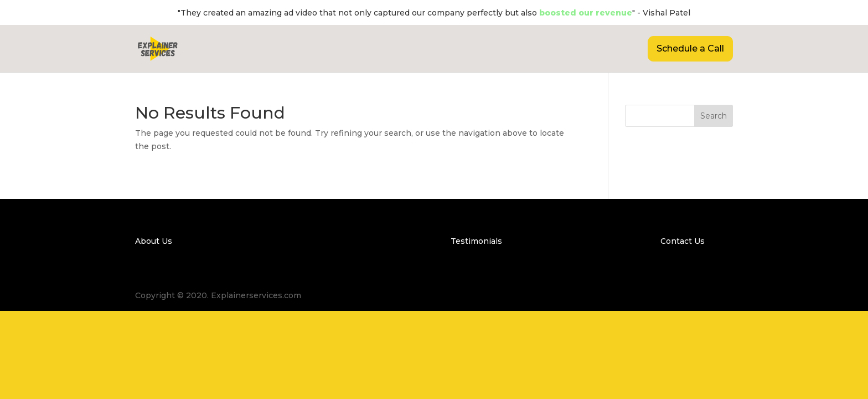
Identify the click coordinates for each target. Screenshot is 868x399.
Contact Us (683, 241)
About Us (154, 241)
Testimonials (476, 241)
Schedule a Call (690, 48)
